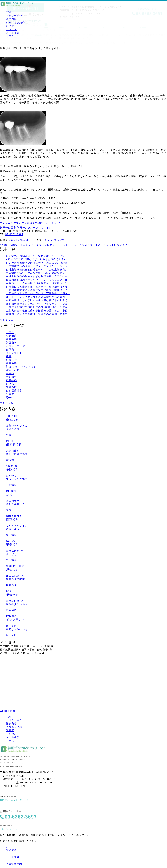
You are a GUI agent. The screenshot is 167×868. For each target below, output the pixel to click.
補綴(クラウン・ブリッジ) (22, 367)
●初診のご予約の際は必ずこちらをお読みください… (38, 259)
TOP (9, 12)
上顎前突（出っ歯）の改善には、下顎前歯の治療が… (38, 293)
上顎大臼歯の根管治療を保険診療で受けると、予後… (38, 311)
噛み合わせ (13, 370)
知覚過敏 (11, 387)
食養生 (10, 394)
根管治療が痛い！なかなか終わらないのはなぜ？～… (38, 273)
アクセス (11, 29)
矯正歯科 (11, 343)
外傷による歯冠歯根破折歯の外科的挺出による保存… (38, 307)
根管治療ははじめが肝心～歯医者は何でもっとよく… (38, 300)
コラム (10, 36)
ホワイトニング (15, 346)
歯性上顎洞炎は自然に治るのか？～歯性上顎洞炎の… (38, 270)
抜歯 (9, 356)
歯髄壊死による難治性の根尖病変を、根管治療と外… (38, 283)
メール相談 (13, 33)
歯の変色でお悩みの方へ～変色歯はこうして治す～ (37, 256)
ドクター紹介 (14, 16)
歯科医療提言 (14, 391)
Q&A (9, 397)
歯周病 (10, 350)
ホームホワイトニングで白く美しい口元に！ (29, 245)
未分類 (10, 373)
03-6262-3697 (14, 234)
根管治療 (60, 240)
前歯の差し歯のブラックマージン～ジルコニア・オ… (38, 280)
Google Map (8, 711)
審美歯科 (11, 339)
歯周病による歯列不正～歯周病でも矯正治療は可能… (38, 287)
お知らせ (11, 360)
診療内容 (11, 19)
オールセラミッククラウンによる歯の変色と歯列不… (38, 297)
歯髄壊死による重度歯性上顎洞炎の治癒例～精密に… (38, 314)
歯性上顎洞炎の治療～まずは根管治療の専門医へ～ (37, 276)
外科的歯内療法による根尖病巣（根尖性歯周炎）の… (38, 290)
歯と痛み (11, 384)
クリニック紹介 (15, 23)
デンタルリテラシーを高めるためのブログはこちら (31, 223)
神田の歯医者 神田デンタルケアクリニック (26, 228)
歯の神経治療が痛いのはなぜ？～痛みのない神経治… (38, 263)
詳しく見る (7, 320)
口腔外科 (11, 380)
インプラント (14, 353)
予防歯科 (11, 377)
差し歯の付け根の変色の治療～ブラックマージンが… (38, 304)
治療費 (10, 26)
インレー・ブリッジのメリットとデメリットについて (95, 245)
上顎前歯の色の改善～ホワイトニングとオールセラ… (38, 266)
